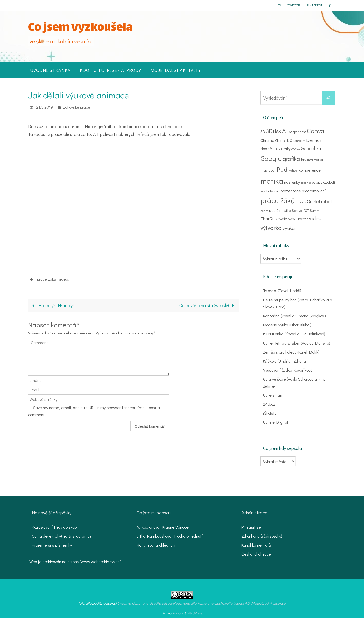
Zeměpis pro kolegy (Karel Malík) (291, 352)
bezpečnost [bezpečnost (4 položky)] (297, 132)
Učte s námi (274, 395)
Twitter (294, 5)
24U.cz (269, 404)
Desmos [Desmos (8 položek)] (314, 140)
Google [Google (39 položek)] (271, 158)
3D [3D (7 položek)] (263, 131)
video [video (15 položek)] (315, 218)
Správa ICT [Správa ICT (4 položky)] (300, 211)
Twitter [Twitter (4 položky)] (303, 219)
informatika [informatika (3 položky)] (315, 160)
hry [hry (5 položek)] (304, 159)
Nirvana (178, 613)
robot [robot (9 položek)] (327, 201)
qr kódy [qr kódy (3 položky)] (301, 202)
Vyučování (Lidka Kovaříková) (288, 370)
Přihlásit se (251, 527)
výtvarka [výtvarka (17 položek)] (271, 228)
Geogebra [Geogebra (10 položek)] (311, 148)
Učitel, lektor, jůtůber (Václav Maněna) (297, 343)
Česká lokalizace (256, 554)
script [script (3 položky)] (264, 211)
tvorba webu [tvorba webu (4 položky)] (288, 219)
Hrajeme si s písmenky (52, 545)
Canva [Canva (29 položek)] (316, 131)
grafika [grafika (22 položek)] (291, 159)
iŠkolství (270, 413)
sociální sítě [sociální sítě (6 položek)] (280, 210)
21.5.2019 (45, 107)
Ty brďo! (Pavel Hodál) (282, 290)
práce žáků (47, 279)
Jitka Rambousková (154, 536)
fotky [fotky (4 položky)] (287, 149)
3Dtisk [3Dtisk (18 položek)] (274, 131)
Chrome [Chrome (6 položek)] (267, 140)
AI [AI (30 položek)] (285, 131)
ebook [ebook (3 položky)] (279, 149)
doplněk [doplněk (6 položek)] (267, 148)
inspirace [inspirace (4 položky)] (267, 170)
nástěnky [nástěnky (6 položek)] (292, 182)
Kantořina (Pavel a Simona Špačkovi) (295, 316)
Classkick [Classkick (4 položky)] (282, 141)
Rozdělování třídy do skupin (56, 527)
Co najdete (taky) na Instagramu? (62, 536)
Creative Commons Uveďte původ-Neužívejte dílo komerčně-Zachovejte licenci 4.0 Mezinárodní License (202, 603)
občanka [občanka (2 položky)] (306, 183)
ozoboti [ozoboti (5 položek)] (329, 182)
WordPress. (195, 613)
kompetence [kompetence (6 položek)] (310, 170)
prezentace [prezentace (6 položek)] (291, 191)
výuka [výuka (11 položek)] (289, 228)
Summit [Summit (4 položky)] (316, 211)
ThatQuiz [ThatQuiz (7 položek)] (269, 218)
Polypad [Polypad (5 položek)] (273, 191)
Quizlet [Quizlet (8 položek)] (314, 202)
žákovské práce (77, 107)
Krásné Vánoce (175, 527)
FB (279, 5)
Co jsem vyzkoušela (80, 28)
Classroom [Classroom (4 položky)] (297, 141)
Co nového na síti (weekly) (208, 305)
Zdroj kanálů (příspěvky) (262, 536)
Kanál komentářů (256, 545)
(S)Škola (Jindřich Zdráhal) (285, 361)
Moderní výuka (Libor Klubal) (287, 325)
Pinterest (315, 5)
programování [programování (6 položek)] (314, 191)
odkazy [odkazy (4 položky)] (317, 182)
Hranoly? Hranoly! (52, 305)
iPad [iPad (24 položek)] (281, 169)
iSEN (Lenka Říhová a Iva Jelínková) (294, 334)
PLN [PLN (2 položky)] (263, 191)
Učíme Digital (276, 422)
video (63, 279)
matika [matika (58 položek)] (272, 181)
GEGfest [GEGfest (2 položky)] (296, 149)
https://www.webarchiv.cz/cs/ (94, 562)
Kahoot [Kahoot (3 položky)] (293, 170)
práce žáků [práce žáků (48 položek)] (278, 200)
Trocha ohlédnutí (188, 536)
